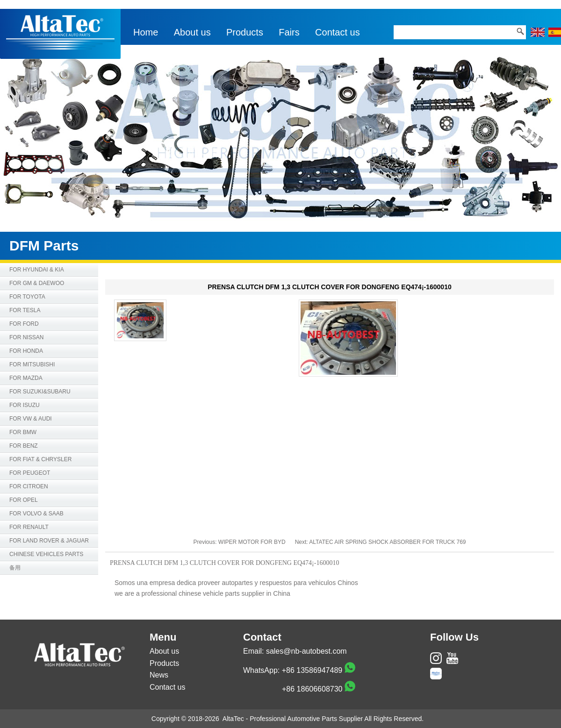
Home (146, 32)
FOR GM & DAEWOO (37, 283)
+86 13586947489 (312, 670)
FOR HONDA (26, 351)
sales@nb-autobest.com (306, 651)
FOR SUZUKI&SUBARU (40, 392)
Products (245, 32)
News (159, 675)
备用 (15, 568)
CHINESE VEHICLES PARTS (46, 554)
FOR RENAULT (29, 527)
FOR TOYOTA (27, 297)
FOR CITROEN (29, 486)
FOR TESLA (25, 310)
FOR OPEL (24, 500)
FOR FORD (24, 324)
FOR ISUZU (25, 405)
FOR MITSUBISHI (32, 364)
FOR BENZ (24, 446)
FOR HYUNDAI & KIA (37, 270)
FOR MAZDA (26, 378)
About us (192, 32)
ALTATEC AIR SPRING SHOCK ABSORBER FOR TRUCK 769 (387, 542)
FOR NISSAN (26, 337)
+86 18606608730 (312, 689)
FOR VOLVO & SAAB (36, 514)
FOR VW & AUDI (31, 419)
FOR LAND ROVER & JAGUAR (49, 541)
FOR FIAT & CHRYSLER (40, 459)
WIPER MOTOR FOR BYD (252, 542)
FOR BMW (23, 432)
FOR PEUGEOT (30, 473)
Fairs (289, 32)
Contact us (338, 32)
